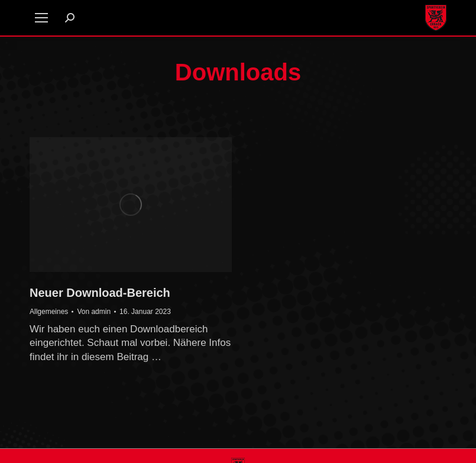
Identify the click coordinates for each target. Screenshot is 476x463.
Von (94, 312)
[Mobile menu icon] (41, 18)
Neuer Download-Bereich (100, 293)
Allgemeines (49, 312)
